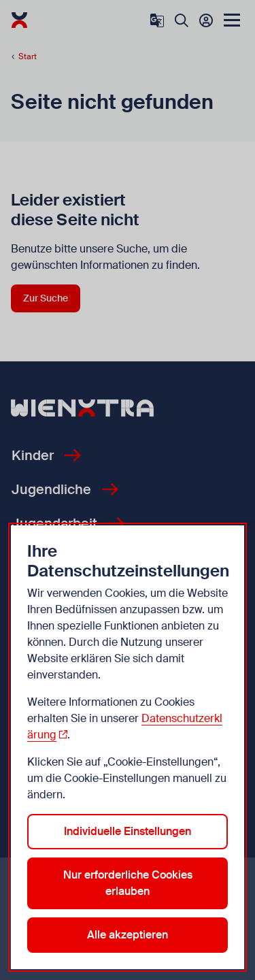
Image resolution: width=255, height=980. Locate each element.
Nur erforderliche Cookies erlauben (128, 883)
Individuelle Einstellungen (128, 831)
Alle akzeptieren (128, 935)
